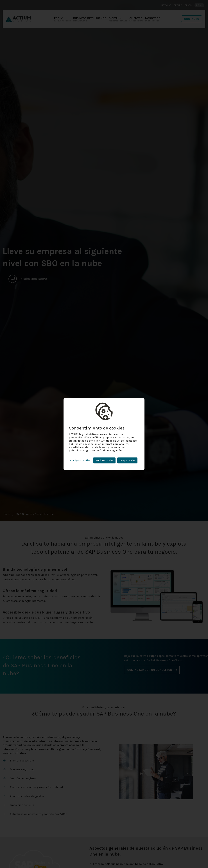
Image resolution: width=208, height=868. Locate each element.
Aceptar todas (127, 460)
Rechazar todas (104, 460)
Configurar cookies (80, 460)
